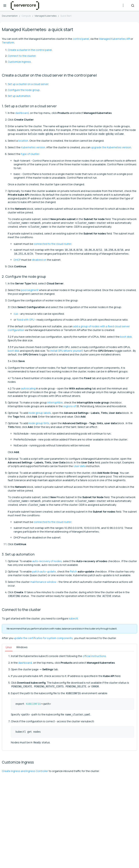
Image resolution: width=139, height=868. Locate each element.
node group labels (40, 413)
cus (16, 314)
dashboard (22, 113)
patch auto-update (44, 571)
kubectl (73, 618)
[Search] (133, 6)
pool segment (30, 290)
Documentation (10, 16)
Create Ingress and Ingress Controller (25, 771)
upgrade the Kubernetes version (111, 147)
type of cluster (30, 154)
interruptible (55, 402)
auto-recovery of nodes (47, 561)
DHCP (17, 260)
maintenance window (43, 582)
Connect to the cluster (22, 56)
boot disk (126, 337)
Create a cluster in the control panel (30, 50)
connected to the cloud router (53, 244)
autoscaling (28, 388)
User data (80, 466)
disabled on (39, 260)
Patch (73, 571)
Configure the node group (24, 90)
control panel (81, 39)
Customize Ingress (19, 62)
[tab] (9, 647)
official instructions (94, 656)
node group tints (39, 423)
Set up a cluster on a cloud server (28, 84)
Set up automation (19, 96)
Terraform (8, 42)
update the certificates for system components (43, 638)
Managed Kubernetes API (114, 39)
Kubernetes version (33, 147)
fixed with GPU (26, 320)
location (23, 141)
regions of (70, 406)
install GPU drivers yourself (66, 351)
